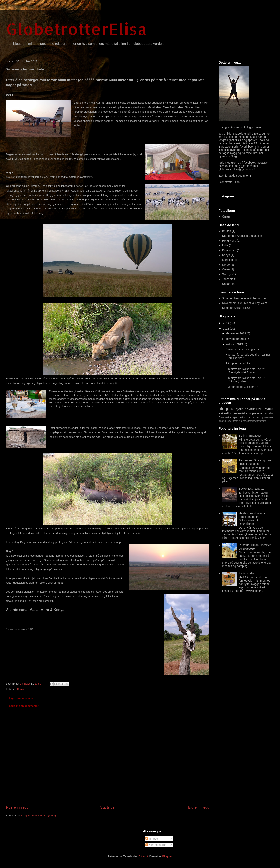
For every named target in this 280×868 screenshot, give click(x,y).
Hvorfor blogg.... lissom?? (242, 387)
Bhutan (227, 231)
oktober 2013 (235, 344)
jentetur (222, 421)
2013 (227, 329)
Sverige (227, 274)
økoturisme (261, 421)
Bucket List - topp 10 (252, 489)
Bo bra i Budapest (250, 436)
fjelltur (241, 409)
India (225, 245)
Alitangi (143, 856)
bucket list (254, 417)
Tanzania (228, 279)
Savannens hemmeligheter (242, 349)
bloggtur (227, 409)
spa (235, 417)
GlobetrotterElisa (76, 29)
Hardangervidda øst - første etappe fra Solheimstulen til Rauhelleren (252, 518)
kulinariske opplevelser (249, 413)
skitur (251, 409)
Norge (226, 265)
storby (269, 413)
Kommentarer (156, 845)
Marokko (228, 260)
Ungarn (227, 284)
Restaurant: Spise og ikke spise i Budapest (255, 462)
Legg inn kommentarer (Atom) (38, 815)
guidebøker (267, 417)
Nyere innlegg (17, 807)
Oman (226, 216)
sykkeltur (225, 413)
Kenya (21, 689)
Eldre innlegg (199, 807)
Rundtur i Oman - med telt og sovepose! (255, 547)
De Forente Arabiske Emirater (241, 236)
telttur (243, 417)
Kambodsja (229, 250)
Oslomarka (225, 417)
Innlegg (152, 839)
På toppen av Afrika (238, 363)
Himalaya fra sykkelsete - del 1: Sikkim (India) (245, 380)
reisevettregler (247, 421)
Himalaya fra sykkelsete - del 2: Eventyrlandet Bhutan (245, 371)
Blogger (167, 856)
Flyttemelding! (247, 573)
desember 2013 (236, 333)
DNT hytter (265, 409)
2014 (227, 323)
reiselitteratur (233, 421)
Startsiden (108, 807)
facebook (249, 163)
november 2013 (236, 339)
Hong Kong (229, 241)
